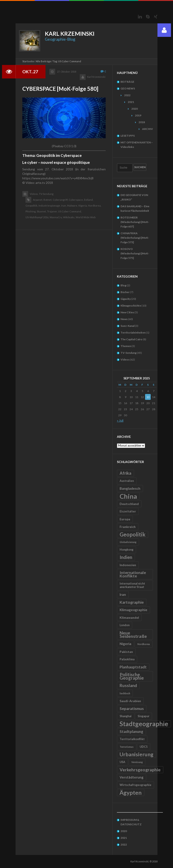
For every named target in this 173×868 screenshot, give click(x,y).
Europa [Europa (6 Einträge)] (125, 519)
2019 (138, 115)
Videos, (34, 194)
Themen (126, 346)
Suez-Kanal (127, 326)
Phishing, (31, 211)
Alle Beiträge (43, 61)
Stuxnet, (42, 211)
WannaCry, (56, 217)
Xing (156, 17)
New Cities (127, 312)
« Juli (120, 420)
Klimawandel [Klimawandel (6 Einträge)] (129, 618)
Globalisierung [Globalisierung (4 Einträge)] (128, 542)
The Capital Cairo (131, 339)
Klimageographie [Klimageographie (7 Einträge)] (133, 610)
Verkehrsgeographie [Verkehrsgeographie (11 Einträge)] (140, 770)
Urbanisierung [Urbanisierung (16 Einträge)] (137, 754)
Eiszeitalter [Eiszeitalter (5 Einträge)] (128, 511)
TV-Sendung (46, 194)
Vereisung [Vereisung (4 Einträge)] (137, 762)
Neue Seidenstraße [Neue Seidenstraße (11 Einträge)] (133, 634)
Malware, (72, 206)
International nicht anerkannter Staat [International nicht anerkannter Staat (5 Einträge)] (132, 585)
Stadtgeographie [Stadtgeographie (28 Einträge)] (144, 724)
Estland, (89, 200)
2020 (134, 109)
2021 (131, 102)
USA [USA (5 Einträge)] (122, 762)
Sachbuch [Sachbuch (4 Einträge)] (125, 693)
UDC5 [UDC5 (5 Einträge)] (144, 747)
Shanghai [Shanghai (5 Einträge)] (126, 716)
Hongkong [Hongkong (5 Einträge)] (126, 550)
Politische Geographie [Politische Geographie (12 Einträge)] (132, 676)
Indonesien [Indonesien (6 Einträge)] (128, 565)
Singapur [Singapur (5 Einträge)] (143, 716)
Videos (125, 359)
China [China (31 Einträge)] (128, 496)
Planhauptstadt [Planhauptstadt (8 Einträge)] (133, 667)
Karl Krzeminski (96, 77)
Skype (148, 17)
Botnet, (48, 200)
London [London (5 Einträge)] (125, 625)
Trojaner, (52, 211)
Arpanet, (38, 200)
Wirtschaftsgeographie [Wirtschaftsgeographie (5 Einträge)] (135, 785)
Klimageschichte (131, 306)
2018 (142, 122)
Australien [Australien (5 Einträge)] (127, 481)
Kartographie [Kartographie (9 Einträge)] (132, 602)
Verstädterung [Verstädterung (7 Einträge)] (132, 777)
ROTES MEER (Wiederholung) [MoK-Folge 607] (135, 222)
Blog (123, 285)
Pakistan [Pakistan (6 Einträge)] (126, 652)
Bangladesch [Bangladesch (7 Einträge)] (130, 488)
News (124, 319)
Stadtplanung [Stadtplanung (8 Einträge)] (131, 731)
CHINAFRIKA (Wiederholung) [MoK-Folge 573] (135, 238)
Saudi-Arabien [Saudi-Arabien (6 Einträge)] (130, 701)
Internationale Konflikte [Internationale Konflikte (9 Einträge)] (133, 574)
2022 (127, 95)
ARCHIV (148, 129)
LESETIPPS (128, 136)
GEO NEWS (128, 88)
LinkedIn (140, 17)
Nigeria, (83, 206)
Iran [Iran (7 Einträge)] (123, 594)
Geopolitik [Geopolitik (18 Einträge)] (133, 534)
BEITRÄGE (127, 82)
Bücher (125, 292)
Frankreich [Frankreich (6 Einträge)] (128, 527)
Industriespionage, (50, 206)
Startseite (28, 61)
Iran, (64, 206)
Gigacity (126, 299)
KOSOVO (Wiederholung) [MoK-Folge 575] (135, 253)
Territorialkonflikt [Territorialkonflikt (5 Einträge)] (132, 739)
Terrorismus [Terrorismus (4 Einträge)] (127, 747)
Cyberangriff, (60, 200)
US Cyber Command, (70, 211)
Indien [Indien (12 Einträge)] (126, 557)
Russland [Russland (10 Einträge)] (128, 685)
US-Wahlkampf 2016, (37, 217)
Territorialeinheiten (133, 333)
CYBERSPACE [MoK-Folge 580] (60, 89)
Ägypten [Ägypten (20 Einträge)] (131, 792)
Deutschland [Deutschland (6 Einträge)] (129, 504)
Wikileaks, (69, 217)
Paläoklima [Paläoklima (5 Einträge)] (127, 659)
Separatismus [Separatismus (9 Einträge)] (132, 709)
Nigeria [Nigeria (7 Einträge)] (125, 644)
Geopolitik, (32, 206)
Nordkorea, (95, 206)
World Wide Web (86, 217)
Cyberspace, (76, 200)
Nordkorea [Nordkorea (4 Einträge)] (144, 644)
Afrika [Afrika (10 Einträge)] (125, 473)
